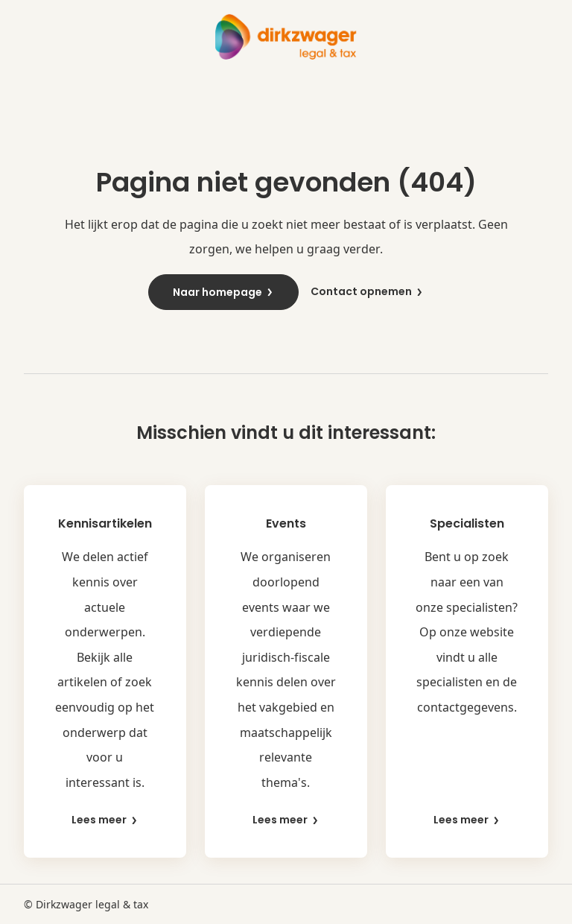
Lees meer (105, 820)
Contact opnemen (367, 292)
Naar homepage (223, 292)
